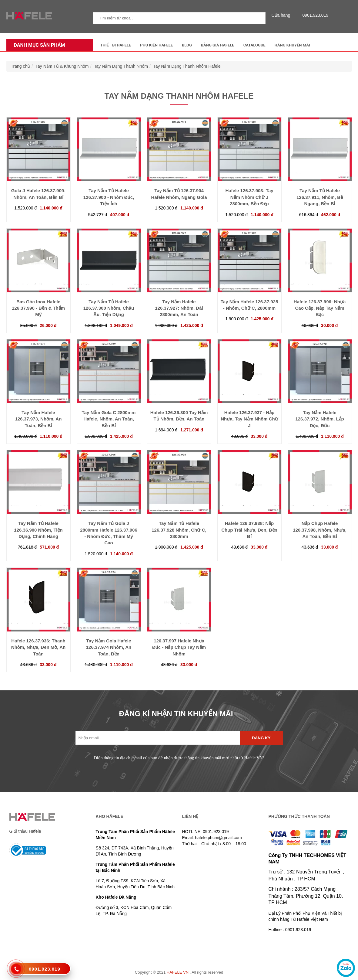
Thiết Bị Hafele (116, 45)
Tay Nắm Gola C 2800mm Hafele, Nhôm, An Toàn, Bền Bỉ (109, 419)
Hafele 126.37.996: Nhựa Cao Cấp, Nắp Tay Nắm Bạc (320, 308)
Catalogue (254, 45)
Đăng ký (261, 738)
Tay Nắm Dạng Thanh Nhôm (121, 66)
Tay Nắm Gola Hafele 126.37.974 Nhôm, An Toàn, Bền (109, 647)
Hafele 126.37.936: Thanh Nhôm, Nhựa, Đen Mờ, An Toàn (38, 647)
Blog (187, 45)
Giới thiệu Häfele (25, 831)
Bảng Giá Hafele (218, 45)
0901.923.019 (314, 15)
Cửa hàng (283, 15)
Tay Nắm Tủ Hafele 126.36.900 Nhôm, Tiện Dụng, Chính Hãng (38, 530)
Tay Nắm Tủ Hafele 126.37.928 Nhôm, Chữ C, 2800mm (179, 530)
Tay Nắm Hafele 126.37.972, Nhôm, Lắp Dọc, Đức (320, 419)
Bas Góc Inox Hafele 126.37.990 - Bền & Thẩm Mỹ (38, 308)
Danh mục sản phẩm (38, 45)
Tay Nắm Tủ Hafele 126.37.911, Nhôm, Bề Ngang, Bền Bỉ (320, 197)
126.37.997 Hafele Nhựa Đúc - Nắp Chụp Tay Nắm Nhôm (179, 647)
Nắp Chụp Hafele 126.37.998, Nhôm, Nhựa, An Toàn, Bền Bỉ (320, 530)
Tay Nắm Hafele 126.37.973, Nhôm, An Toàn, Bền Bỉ (38, 419)
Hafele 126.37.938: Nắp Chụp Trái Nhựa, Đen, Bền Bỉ (249, 530)
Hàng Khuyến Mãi (292, 45)
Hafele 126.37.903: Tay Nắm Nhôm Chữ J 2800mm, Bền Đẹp (249, 197)
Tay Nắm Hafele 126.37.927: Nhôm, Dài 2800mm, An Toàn (179, 308)
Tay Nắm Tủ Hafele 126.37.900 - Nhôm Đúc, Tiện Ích (109, 197)
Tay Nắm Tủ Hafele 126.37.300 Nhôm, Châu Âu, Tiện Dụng (109, 308)
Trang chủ (21, 66)
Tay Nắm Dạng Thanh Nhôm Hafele (187, 66)
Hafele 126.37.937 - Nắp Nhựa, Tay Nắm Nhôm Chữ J (249, 419)
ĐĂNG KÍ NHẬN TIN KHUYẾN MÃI (176, 714)
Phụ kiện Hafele (156, 45)
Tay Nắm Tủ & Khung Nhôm (62, 66)
